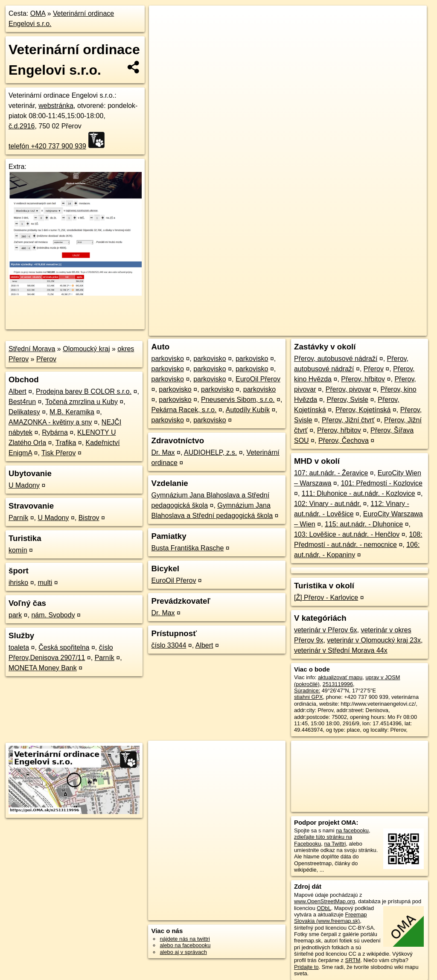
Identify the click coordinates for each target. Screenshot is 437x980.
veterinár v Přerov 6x (326, 630)
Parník (18, 518)
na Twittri (335, 844)
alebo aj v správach (183, 952)
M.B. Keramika (72, 412)
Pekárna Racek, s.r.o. (184, 410)
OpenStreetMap (280, 306)
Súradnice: (307, 691)
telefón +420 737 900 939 (47, 146)
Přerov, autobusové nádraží (336, 359)
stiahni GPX (309, 697)
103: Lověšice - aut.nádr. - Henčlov (347, 534)
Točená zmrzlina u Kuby (82, 402)
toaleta (19, 647)
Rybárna (55, 432)
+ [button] (164, 20)
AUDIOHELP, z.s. (210, 452)
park (15, 615)
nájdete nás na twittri (185, 939)
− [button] (164, 33)
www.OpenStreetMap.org (325, 901)
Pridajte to (306, 967)
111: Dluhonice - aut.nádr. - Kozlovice (358, 493)
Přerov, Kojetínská (363, 410)
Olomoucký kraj (86, 349)
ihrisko (18, 583)
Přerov (46, 359)
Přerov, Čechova (344, 441)
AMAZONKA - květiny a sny (50, 422)
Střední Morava (32, 349)
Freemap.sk (323, 306)
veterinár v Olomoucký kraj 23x (374, 640)
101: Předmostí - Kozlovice (382, 483)
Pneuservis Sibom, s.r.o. (238, 400)
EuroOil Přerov (258, 379)
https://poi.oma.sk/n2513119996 (388, 306)
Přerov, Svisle (347, 400)
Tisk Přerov (58, 453)
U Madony (24, 485)
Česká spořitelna (64, 647)
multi (45, 583)
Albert (17, 391)
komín (18, 550)
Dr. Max (163, 452)
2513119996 (338, 684)
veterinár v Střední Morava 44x (341, 650)
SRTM (353, 960)
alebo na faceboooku (185, 945)
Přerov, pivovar (348, 389)
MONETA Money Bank (43, 668)
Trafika (66, 443)
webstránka (56, 106)
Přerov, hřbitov (363, 379)
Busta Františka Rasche (187, 548)
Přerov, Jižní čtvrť (348, 420)
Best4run (22, 402)
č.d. (22, 126)
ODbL (324, 908)
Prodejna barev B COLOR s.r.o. (84, 391)
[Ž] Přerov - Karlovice (326, 598)
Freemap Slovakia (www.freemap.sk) (331, 918)
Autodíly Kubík (248, 410)
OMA (38, 13)
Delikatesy (24, 412)
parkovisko (167, 359)
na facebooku (352, 830)
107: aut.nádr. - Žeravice (331, 473)
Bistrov (89, 518)
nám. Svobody (53, 615)
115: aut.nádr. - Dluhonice (364, 524)
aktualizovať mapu (340, 677)
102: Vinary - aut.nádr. (328, 504)
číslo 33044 (169, 645)
